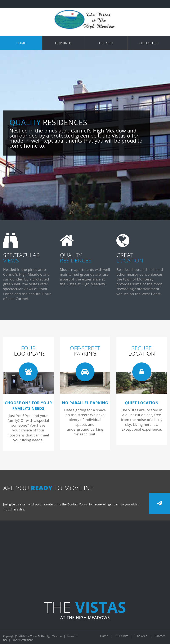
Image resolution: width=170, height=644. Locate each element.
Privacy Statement (22, 640)
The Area (141, 636)
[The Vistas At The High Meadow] (85, 10)
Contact (160, 636)
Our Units (122, 636)
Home (104, 636)
